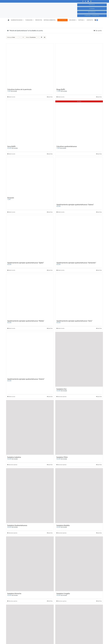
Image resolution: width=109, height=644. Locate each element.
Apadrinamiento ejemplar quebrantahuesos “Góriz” (74, 321)
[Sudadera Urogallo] (79, 564)
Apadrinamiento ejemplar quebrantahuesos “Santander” (76, 263)
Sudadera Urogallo (63, 594)
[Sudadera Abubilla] (79, 496)
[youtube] (88, 1)
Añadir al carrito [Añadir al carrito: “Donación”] (12, 212)
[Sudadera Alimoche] (30, 564)
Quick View (50, 97)
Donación (11, 198)
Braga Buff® (61, 89)
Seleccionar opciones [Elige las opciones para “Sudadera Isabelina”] (13, 465)
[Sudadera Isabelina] (30, 427)
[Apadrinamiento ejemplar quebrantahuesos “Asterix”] (30, 354)
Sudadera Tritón (62, 457)
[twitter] (85, 1)
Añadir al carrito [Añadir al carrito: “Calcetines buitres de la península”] (12, 97)
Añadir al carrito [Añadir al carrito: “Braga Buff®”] (61, 97)
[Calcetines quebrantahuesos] (79, 122)
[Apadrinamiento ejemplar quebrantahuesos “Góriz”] (79, 296)
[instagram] (91, 1)
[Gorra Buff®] (30, 122)
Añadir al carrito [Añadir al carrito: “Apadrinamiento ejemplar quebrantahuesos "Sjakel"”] (12, 270)
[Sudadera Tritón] (79, 427)
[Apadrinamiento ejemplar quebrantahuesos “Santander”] (79, 238)
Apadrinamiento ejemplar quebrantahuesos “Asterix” (26, 379)
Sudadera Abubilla (63, 525)
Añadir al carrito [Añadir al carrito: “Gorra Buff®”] (12, 154)
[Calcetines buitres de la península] (30, 65)
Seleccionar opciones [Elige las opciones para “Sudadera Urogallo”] (62, 601)
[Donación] (30, 176)
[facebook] (83, 1)
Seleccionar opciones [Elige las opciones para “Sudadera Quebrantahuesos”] (13, 533)
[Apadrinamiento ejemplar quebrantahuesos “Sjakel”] (30, 238)
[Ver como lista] (45, 37)
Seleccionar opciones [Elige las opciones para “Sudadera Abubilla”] (62, 533)
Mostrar (31, 37)
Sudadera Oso (62, 389)
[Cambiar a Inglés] (101, 20)
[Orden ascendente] (23, 37)
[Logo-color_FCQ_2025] (21, 5)
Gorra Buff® (11, 146)
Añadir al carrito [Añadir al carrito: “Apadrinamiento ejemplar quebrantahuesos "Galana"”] (61, 212)
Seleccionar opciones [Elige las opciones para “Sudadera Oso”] (62, 397)
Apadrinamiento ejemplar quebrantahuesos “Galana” (75, 205)
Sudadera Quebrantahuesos (17, 525)
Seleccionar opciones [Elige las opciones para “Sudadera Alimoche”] (13, 601)
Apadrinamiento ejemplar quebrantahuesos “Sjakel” (26, 263)
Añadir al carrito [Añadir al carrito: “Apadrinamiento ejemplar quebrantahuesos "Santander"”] (61, 270)
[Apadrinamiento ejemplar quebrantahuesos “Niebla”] (30, 296)
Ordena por (11, 37)
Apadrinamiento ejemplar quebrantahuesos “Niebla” (26, 321)
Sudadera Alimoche (14, 594)
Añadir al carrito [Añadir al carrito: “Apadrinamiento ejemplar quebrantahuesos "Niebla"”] (12, 328)
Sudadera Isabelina (14, 457)
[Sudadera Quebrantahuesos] (30, 496)
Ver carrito (99, 31)
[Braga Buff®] (79, 65)
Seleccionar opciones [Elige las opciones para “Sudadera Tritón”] (62, 465)
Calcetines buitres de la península (19, 89)
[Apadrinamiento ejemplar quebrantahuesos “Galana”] (79, 180)
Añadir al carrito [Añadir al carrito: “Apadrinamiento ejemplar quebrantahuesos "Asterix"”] (12, 397)
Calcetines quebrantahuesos (67, 146)
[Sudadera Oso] (79, 359)
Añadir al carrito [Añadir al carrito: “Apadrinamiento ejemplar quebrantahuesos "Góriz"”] (61, 328)
